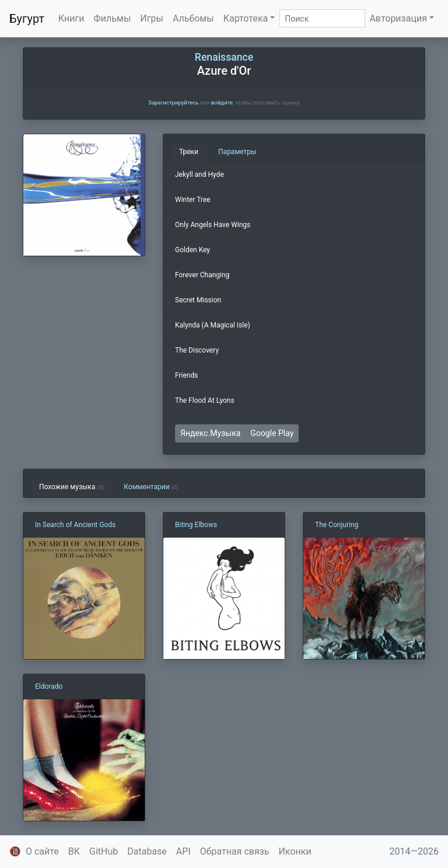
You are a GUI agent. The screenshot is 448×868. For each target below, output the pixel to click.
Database (147, 851)
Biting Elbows (196, 525)
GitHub (104, 851)
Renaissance (224, 57)
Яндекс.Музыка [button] (210, 433)
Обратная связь (235, 851)
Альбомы (193, 18)
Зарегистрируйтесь (173, 102)
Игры (152, 18)
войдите (222, 102)
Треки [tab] (189, 152)
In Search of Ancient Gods (75, 525)
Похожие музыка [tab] (71, 487)
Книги (71, 18)
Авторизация (398, 18)
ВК (74, 851)
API (183, 851)
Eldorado (49, 686)
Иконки (295, 851)
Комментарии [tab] (151, 487)
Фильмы (113, 18)
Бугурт (27, 19)
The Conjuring (337, 525)
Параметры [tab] (237, 152)
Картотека (246, 18)
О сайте (42, 851)
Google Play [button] (272, 433)
